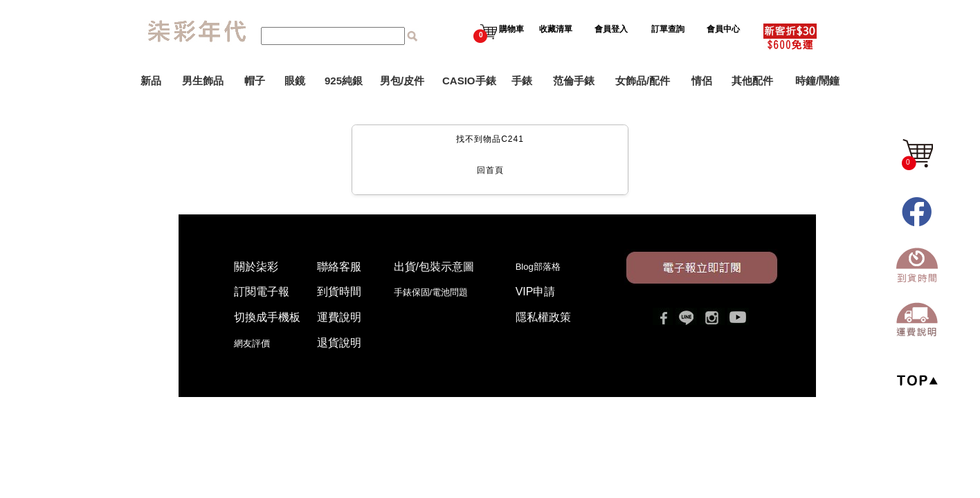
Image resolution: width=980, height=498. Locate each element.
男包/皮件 (402, 81)
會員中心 (724, 29)
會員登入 (611, 29)
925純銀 (344, 81)
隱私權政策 (543, 317)
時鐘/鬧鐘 (817, 81)
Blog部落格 (538, 267)
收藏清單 (557, 29)
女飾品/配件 (643, 81)
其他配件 (752, 81)
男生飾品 (203, 81)
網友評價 (252, 343)
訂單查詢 (669, 29)
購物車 (499, 29)
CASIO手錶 (469, 81)
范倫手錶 (574, 81)
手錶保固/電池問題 (436, 292)
